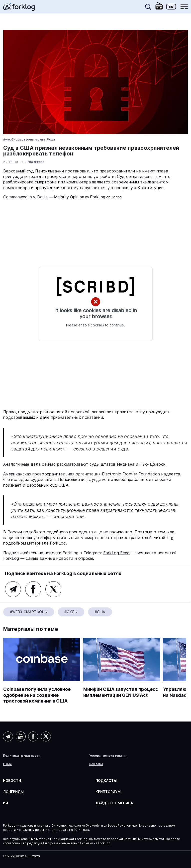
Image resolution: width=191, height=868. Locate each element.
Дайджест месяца (114, 803)
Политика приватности (22, 756)
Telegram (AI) (8, 736)
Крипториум (108, 792)
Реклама (96, 764)
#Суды (41, 139)
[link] (19, 8)
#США (51, 139)
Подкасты (106, 781)
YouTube (21, 736)
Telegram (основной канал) (13, 589)
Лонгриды (13, 792)
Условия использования (108, 756)
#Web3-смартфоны (19, 139)
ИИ (5, 803)
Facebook (33, 589)
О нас (7, 764)
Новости (12, 781)
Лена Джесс (35, 162)
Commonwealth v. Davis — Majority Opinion (44, 197)
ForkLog (98, 197)
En (171, 7)
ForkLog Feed (117, 553)
